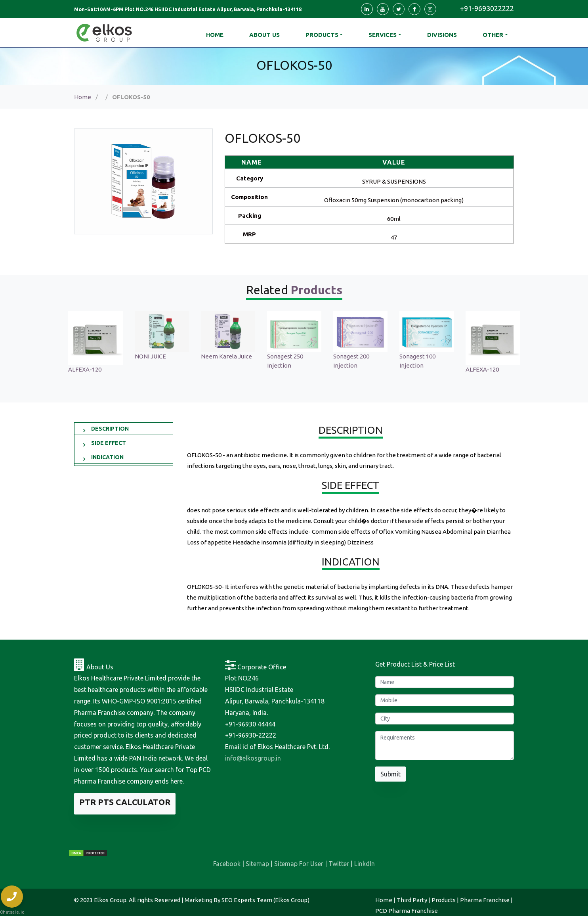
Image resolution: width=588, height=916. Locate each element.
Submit (390, 774)
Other (493, 35)
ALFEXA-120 (151, 369)
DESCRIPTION (110, 429)
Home (83, 97)
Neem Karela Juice (293, 356)
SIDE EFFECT (109, 443)
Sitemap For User (299, 864)
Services (383, 35)
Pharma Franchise (485, 900)
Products (322, 35)
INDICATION (107, 457)
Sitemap (257, 864)
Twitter (339, 864)
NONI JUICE (217, 356)
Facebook (227, 864)
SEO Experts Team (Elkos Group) (265, 900)
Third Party (412, 900)
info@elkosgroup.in (253, 758)
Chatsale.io (12, 912)
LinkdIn (365, 864)
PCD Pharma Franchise (407, 911)
